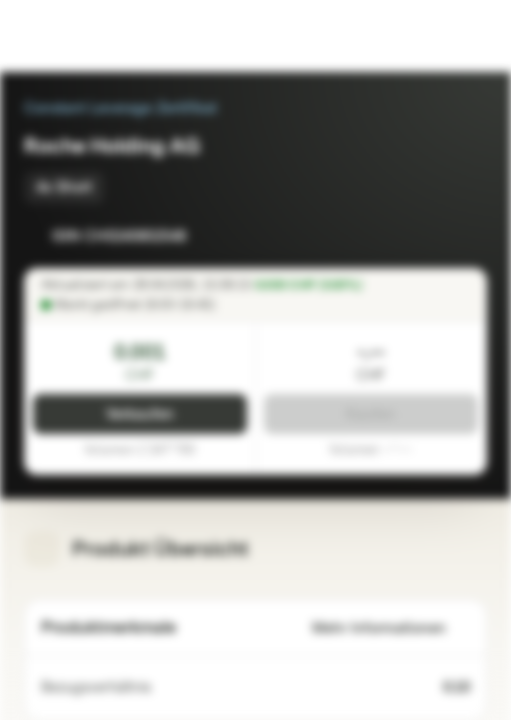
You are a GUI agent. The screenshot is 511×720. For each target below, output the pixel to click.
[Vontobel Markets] (78, 36)
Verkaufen (140, 414)
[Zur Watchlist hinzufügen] (427, 236)
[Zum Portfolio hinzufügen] (467, 236)
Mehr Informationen (391, 628)
